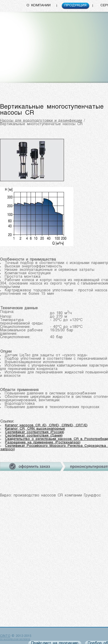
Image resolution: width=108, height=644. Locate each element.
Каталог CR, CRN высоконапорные (35, 429)
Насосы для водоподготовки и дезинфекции (41, 121)
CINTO (5, 636)
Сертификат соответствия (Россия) (35, 432)
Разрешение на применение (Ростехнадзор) (43, 442)
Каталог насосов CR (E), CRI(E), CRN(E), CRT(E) (46, 425)
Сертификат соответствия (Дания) (34, 436)
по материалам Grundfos (15, 639)
